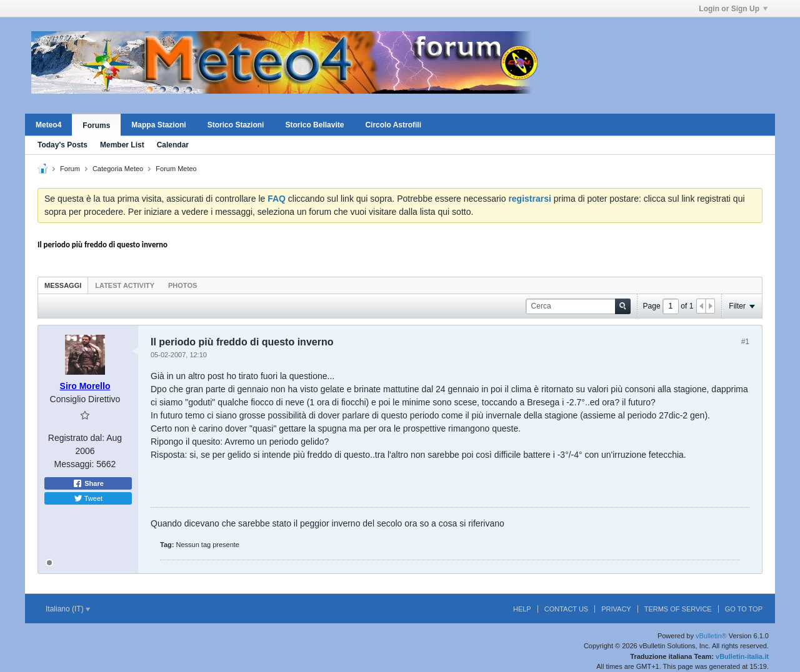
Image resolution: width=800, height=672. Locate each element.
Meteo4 (48, 125)
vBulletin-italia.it (742, 656)
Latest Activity (125, 285)
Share (88, 483)
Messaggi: (74, 464)
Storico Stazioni (236, 125)
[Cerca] (578, 306)
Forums (96, 126)
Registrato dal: (76, 438)
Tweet (88, 498)
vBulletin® (711, 636)
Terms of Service (678, 609)
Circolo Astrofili (393, 125)
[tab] (63, 285)
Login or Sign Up (733, 9)
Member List (122, 145)
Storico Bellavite (314, 125)
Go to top (744, 609)
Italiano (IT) (68, 609)
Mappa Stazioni (158, 125)
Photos (182, 285)
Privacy (616, 609)
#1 (745, 342)
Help (522, 609)
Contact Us (567, 609)
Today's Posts (62, 145)
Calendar (173, 145)
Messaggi (63, 285)
